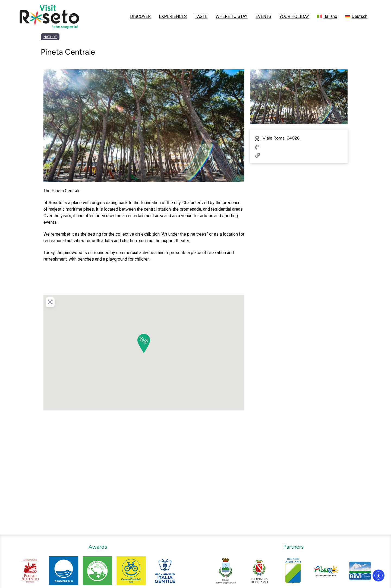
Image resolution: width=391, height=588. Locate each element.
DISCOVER (140, 16)
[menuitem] (327, 17)
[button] (59, 126)
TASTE (201, 16)
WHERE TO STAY (231, 16)
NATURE (50, 37)
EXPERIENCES (173, 16)
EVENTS (263, 16)
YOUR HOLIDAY (294, 16)
